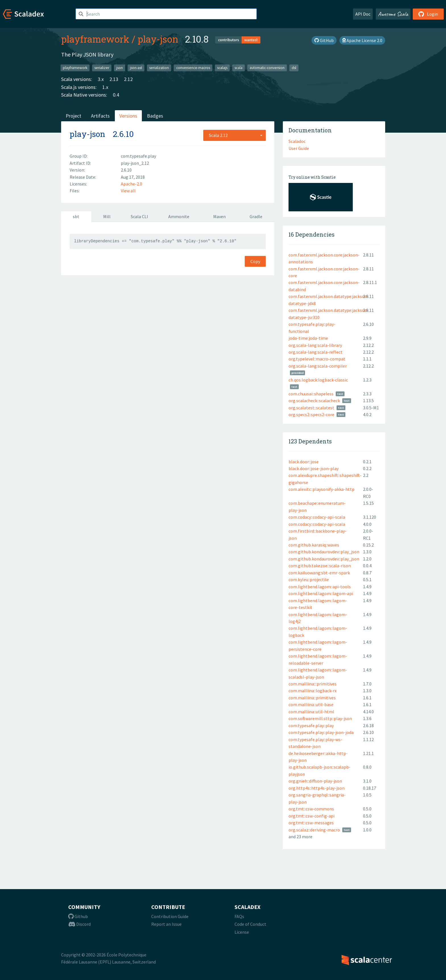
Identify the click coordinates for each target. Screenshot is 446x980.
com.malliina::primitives (312, 698)
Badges (155, 116)
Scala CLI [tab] (139, 216)
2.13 (114, 79)
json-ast (136, 68)
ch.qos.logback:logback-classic (318, 380)
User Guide (299, 148)
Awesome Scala (393, 14)
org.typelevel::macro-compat (317, 359)
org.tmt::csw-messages (311, 823)
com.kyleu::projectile (309, 579)
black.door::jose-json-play (314, 468)
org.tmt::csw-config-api (312, 816)
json (120, 68)
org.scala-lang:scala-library (315, 345)
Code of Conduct (250, 924)
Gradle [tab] (256, 216)
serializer (102, 68)
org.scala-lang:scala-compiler (318, 366)
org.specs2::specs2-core (311, 414)
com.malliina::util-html (311, 712)
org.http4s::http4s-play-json (317, 788)
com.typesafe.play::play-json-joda (321, 732)
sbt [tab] (76, 216)
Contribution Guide (170, 916)
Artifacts (100, 116)
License (242, 932)
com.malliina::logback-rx (313, 691)
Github (78, 916)
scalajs (222, 68)
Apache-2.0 (131, 184)
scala (238, 68)
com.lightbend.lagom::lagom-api (321, 593)
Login (428, 14)
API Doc (363, 14)
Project (73, 116)
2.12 (128, 79)
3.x (101, 79)
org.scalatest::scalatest (311, 408)
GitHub (324, 40)
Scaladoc (297, 141)
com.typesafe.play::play (311, 725)
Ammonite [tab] (179, 216)
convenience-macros (193, 68)
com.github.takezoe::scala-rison (320, 566)
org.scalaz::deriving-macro (314, 830)
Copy (255, 261)
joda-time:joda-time (308, 338)
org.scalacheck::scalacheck (314, 401)
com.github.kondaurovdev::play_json (324, 552)
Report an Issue (166, 924)
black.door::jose (304, 462)
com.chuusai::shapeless (311, 394)
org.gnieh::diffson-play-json (315, 781)
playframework (95, 39)
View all (128, 191)
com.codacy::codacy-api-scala (317, 517)
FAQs (239, 916)
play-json (158, 39)
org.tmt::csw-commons (311, 809)
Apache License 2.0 (362, 40)
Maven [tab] (219, 216)
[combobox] (235, 135)
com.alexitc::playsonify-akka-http (321, 489)
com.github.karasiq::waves (314, 545)
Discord (79, 924)
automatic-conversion (267, 68)
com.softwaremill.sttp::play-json (320, 718)
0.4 (116, 95)
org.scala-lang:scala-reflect (316, 352)
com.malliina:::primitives (313, 684)
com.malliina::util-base (311, 704)
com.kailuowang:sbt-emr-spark (319, 573)
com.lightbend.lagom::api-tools (320, 587)
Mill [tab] (107, 216)
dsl (294, 68)
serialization (159, 68)
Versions (128, 116)
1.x (105, 87)
